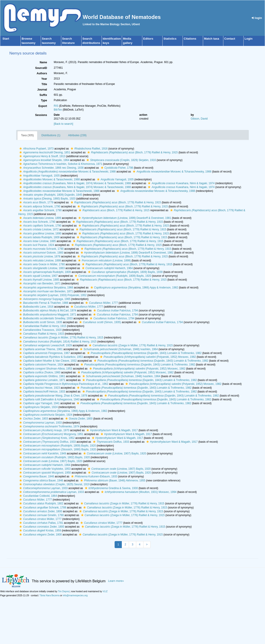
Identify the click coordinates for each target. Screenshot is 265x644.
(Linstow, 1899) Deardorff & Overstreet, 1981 (124, 218)
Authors (42, 73)
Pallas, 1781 (41, 523)
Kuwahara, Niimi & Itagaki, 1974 (181, 183)
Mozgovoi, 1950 (44, 473)
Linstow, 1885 (37, 241)
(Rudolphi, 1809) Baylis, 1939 (125, 272)
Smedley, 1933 (45, 318)
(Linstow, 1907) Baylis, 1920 (114, 454)
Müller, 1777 (101, 303)
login (257, 18)
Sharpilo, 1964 (44, 160)
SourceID (41, 68)
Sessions (41, 115)
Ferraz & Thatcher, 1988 (43, 303)
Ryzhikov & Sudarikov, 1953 (50, 357)
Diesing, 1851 (44, 152)
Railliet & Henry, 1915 (41, 334)
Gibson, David (199, 119)
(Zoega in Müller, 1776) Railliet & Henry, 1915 (61, 338)
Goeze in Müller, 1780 (41, 264)
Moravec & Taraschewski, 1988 (67, 172)
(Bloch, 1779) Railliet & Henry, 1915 (132, 152)
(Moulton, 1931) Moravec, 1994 (138, 492)
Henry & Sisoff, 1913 (42, 156)
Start (6, 39)
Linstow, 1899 (40, 218)
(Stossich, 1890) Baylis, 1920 (57, 449)
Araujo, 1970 (44, 430)
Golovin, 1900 (41, 253)
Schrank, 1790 (39, 206)
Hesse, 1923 (39, 388)
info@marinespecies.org (75, 595)
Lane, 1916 (36, 307)
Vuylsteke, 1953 (44, 469)
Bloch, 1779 (36, 202)
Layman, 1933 (40, 423)
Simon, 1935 (40, 322)
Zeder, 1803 (33, 419)
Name (43, 62)
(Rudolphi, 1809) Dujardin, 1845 (50, 195)
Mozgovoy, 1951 (51, 434)
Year (44, 79)
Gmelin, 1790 (41, 515)
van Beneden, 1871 (39, 283)
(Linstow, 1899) (104, 261)
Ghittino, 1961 (42, 376)
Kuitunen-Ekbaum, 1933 (94, 476)
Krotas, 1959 (40, 531)
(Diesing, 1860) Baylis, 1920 (47, 199)
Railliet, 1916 (88, 149)
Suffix (43, 95)
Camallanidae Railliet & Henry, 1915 (42, 326)
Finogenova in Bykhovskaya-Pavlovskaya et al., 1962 (63, 384)
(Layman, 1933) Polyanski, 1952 (52, 295)
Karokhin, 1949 (42, 454)
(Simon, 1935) (100, 322)
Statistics (170, 39)
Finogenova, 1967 (44, 353)
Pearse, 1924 (36, 245)
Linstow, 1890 (40, 234)
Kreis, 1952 (46, 438)
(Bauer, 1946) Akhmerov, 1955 (112, 481)
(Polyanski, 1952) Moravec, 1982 (147, 357)
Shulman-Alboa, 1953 (45, 369)
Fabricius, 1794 (115, 311)
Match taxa (212, 39)
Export (43, 106)
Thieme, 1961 (40, 349)
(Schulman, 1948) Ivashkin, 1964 (118, 349)
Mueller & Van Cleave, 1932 (47, 361)
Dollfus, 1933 (47, 442)
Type (44, 100)
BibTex (58, 110)
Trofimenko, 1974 (49, 426)
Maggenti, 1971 (47, 315)
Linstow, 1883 (41, 268)
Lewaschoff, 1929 (45, 345)
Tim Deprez (64, 591)
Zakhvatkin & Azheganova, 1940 (49, 399)
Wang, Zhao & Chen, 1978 (53, 396)
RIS (56, 106)
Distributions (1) (51, 135)
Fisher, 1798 (116, 168)
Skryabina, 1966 (46, 288)
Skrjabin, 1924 (38, 407)
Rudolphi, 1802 (41, 503)
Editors (148, 39)
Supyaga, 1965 (44, 299)
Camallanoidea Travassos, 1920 (40, 330)
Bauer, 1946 (36, 476)
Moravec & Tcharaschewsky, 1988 (171, 172)
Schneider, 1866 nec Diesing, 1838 (51, 168)
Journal (42, 90)
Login (248, 39)
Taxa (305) (27, 135)
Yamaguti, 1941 (39, 403)
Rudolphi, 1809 (39, 237)
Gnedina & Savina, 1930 (111, 488)
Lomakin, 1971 (42, 380)
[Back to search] (63, 124)
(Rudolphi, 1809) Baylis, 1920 (112, 276)
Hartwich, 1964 (107, 268)
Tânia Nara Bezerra (49, 595)
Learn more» (116, 581)
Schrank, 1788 (42, 508)
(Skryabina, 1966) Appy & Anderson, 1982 (134, 288)
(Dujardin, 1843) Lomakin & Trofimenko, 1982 (144, 353)
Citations (190, 39)
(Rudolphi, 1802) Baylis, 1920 (54, 457)
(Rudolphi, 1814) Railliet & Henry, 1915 (57, 342)
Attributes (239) (77, 135)
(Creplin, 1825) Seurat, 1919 (54, 484)
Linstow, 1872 (38, 229)
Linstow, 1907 (38, 276)
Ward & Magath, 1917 (112, 430)
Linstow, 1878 (39, 256)
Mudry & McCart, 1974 (47, 311)
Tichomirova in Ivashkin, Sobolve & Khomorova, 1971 (60, 164)
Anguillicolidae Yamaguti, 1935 (39, 176)
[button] (21, 149)
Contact (230, 39)
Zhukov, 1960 (39, 372)
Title (44, 84)
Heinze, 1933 (42, 392)
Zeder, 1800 (78, 419)
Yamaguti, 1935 (115, 179)
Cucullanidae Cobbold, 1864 (38, 496)
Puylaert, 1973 (36, 149)
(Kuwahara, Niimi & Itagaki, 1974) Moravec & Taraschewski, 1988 (75, 183)
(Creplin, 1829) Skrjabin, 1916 (121, 160)
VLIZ (105, 591)
